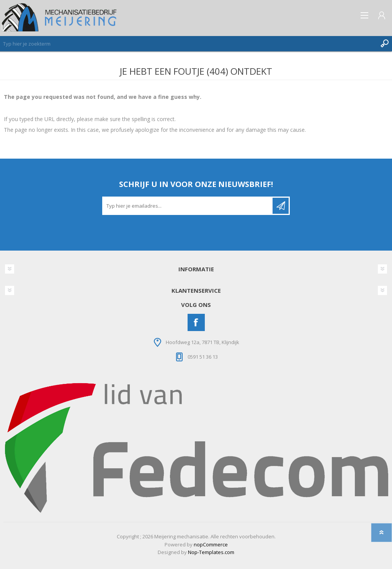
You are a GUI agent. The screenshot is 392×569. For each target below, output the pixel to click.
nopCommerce (211, 544)
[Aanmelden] (188, 206)
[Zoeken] (188, 44)
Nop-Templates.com (211, 552)
